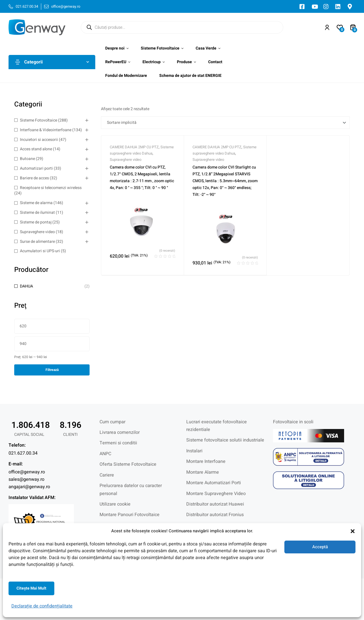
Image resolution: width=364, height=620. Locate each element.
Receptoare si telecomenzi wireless (51, 188)
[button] (353, 531)
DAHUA (26, 286)
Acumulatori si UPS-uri (40, 251)
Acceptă (320, 547)
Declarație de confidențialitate (42, 606)
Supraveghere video (37, 232)
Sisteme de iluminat (37, 213)
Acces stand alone (36, 149)
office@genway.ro (27, 472)
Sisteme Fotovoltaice (39, 120)
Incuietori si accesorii (39, 140)
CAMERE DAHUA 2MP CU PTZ (134, 147)
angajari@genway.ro (29, 487)
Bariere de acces (34, 178)
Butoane (27, 159)
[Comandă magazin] (225, 123)
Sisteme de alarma (36, 203)
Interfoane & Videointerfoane (46, 130)
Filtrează (52, 370)
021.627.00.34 (23, 453)
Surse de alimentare (37, 242)
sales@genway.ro (26, 479)
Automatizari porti (36, 168)
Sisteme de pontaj (36, 222)
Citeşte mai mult (31, 588)
